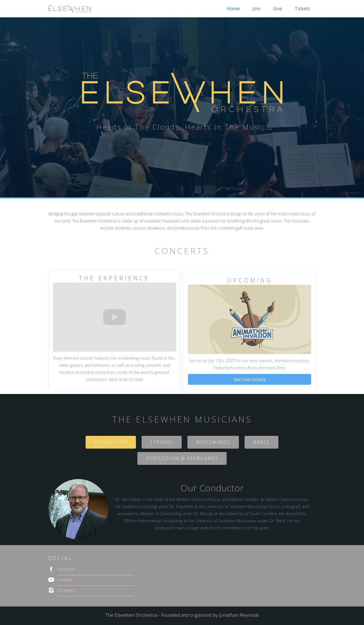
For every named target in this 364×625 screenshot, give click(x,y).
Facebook (66, 569)
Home (233, 9)
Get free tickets (250, 385)
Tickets (302, 9)
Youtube (65, 580)
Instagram (66, 590)
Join (256, 9)
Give (278, 9)
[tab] (111, 442)
